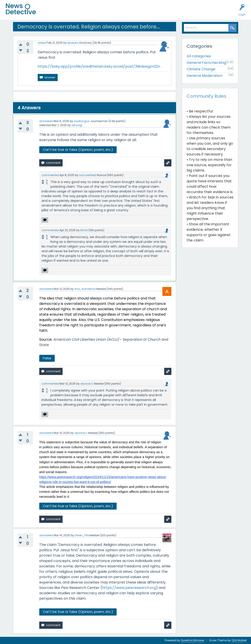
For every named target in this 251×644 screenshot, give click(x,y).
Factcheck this (108, 13)
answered (46, 121)
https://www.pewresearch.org (129, 588)
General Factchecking (206, 63)
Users (88, 13)
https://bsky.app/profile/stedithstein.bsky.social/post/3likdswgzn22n (99, 66)
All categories (199, 56)
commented (50, 175)
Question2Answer (193, 640)
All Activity (50, 13)
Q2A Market (239, 640)
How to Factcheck (136, 13)
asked (42, 43)
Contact (174, 13)
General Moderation (204, 76)
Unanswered (70, 13)
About (159, 13)
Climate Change (201, 69)
